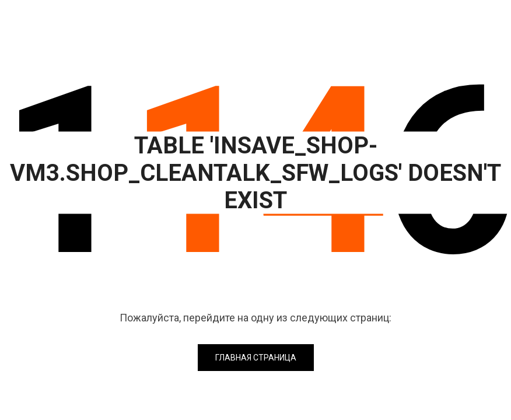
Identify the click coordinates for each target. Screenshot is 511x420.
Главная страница (256, 358)
